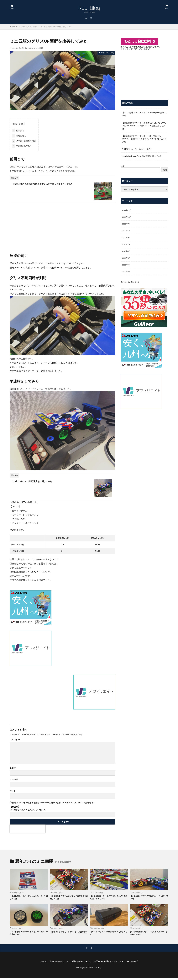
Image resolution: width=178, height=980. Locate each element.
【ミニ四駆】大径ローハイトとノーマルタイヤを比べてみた (29, 934)
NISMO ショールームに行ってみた (137, 149)
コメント (15, 740)
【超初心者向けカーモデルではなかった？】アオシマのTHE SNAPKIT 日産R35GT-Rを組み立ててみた (144, 126)
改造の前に (19, 136)
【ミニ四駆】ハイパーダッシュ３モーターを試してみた (144, 114)
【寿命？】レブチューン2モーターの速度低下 (68, 934)
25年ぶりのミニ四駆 (29, 27)
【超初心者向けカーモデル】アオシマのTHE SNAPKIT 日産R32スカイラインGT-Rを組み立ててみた (144, 139)
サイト (13, 791)
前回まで (18, 130)
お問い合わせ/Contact (80, 963)
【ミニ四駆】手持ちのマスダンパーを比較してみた (149, 898)
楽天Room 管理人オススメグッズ (111, 963)
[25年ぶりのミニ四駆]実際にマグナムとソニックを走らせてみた (49, 184)
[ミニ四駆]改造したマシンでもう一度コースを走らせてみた (149, 934)
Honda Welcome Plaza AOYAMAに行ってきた (142, 156)
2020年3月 (127, 268)
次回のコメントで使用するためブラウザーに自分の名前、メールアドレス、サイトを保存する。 (54, 803)
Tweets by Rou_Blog (130, 286)
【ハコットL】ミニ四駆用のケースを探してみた (108, 934)
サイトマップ (137, 963)
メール (14, 779)
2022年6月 (127, 232)
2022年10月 (127, 218)
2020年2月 (127, 276)
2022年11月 (127, 210)
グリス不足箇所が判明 (24, 141)
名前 (13, 768)
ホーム (38, 963)
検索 (123, 166)
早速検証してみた (22, 146)
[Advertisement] (62, 225)
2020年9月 (127, 239)
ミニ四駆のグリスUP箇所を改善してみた (56, 27)
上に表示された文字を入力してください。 (28, 810)
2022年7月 (127, 225)
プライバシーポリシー (55, 963)
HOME (15, 27)
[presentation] (28, 829)
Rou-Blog (97, 970)
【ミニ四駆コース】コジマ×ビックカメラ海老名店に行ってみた (108, 898)
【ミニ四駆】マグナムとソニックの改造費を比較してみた (69, 898)
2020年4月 (127, 261)
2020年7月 (127, 247)
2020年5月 (127, 254)
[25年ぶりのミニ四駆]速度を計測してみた (36, 481)
